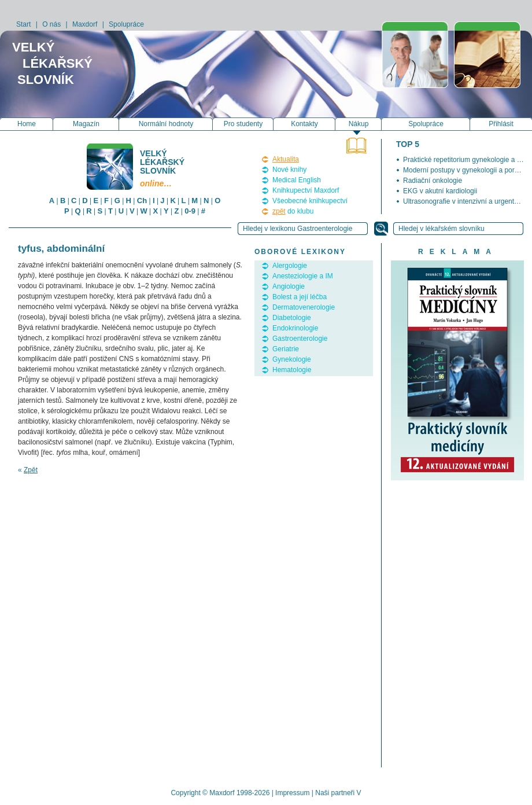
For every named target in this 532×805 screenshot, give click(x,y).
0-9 (190, 211)
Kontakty (304, 124)
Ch (142, 201)
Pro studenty (243, 124)
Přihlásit (501, 124)
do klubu (293, 211)
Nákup (359, 124)
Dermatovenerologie (304, 307)
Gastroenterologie (300, 339)
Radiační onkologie (433, 181)
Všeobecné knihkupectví (310, 201)
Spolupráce (126, 24)
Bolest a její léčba (300, 297)
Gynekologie (292, 359)
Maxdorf (85, 24)
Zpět (31, 470)
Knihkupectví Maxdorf (306, 190)
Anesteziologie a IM (303, 276)
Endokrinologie (295, 328)
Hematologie (292, 370)
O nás (51, 24)
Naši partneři (335, 793)
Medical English (297, 180)
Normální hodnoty (166, 124)
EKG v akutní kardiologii (440, 191)
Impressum (292, 793)
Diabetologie (292, 318)
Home (27, 124)
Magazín (86, 124)
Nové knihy (289, 170)
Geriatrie (286, 349)
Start (23, 24)
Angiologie (289, 286)
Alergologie (290, 266)
